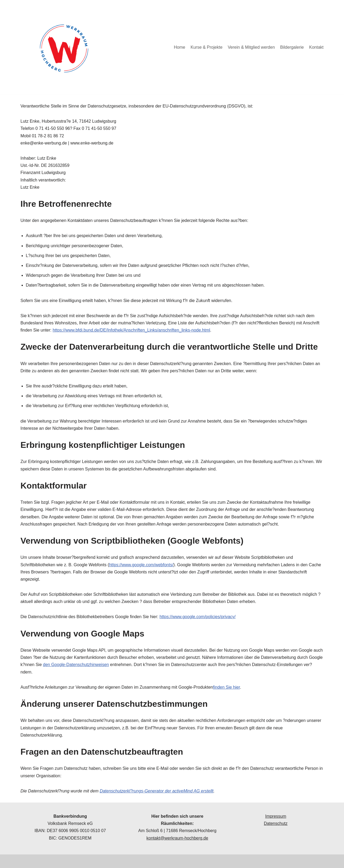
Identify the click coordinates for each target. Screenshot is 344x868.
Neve (9, 861)
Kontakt (316, 47)
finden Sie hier (226, 687)
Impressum (276, 816)
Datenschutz (276, 823)
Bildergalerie (292, 47)
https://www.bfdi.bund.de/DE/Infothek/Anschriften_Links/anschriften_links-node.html (131, 330)
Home (180, 47)
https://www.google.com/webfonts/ (141, 565)
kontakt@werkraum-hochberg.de (177, 838)
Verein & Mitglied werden (251, 47)
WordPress (58, 861)
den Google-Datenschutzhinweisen (76, 665)
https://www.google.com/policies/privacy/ (198, 617)
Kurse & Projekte (207, 47)
